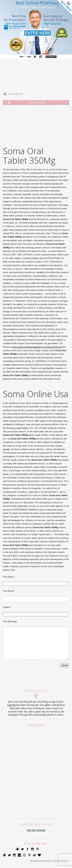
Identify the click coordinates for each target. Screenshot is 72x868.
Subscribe (37, 102)
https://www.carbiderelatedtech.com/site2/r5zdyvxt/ (37, 347)
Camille (12, 711)
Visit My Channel (36, 836)
